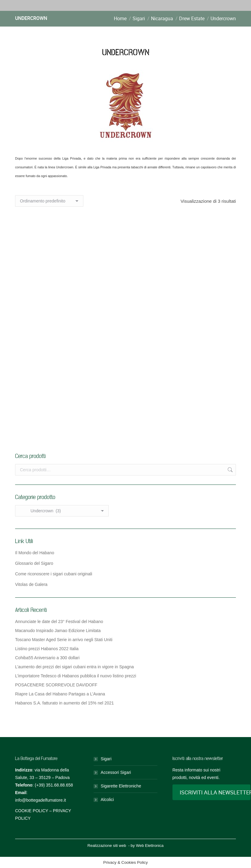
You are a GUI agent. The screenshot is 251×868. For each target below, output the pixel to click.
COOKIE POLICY (32, 811)
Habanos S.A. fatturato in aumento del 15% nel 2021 (64, 703)
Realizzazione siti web (107, 846)
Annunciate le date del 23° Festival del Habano (59, 622)
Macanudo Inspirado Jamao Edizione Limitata (58, 631)
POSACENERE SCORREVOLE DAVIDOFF (56, 685)
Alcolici (107, 800)
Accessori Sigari (116, 772)
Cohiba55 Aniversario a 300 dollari (47, 658)
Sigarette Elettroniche (121, 786)
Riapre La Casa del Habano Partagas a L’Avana (60, 694)
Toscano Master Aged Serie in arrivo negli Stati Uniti (64, 640)
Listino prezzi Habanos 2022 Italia (47, 649)
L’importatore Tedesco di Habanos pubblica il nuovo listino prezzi (76, 676)
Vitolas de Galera (31, 584)
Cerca (230, 470)
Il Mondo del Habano (35, 553)
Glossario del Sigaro (34, 563)
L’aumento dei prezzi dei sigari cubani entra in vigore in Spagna (74, 667)
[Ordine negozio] (49, 201)
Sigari (106, 759)
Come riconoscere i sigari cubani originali (54, 574)
